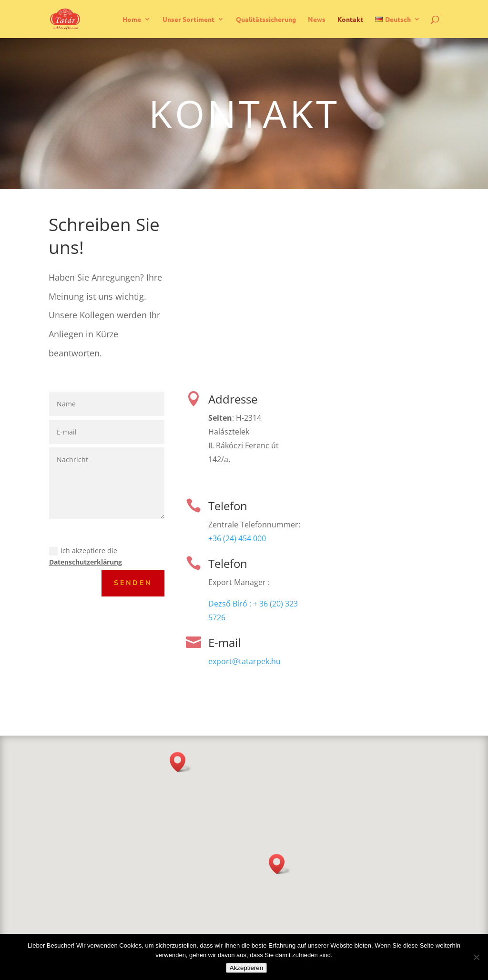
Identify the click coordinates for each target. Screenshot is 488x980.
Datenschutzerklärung (86, 562)
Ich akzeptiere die (86, 556)
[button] (280, 864)
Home (132, 20)
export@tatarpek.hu (244, 661)
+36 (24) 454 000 (237, 538)
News (317, 20)
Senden (133, 583)
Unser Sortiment (188, 20)
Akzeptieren (246, 968)
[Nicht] (476, 957)
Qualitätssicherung (266, 20)
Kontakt (350, 20)
